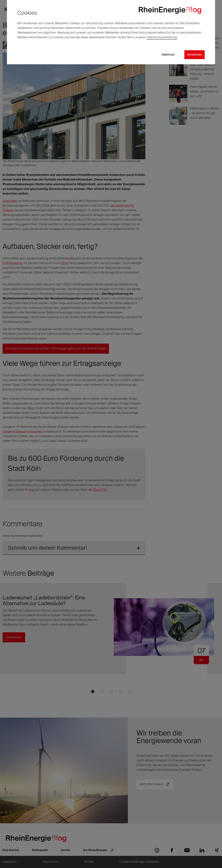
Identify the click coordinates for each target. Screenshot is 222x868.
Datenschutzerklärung (162, 37)
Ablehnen (168, 55)
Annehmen (195, 55)
